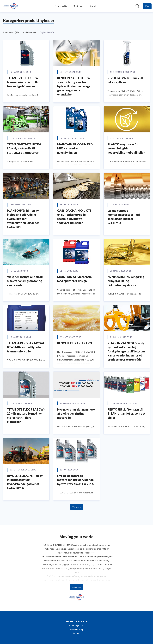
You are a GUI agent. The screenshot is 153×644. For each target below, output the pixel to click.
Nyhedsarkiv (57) (11, 32)
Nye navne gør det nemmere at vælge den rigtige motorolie (76, 413)
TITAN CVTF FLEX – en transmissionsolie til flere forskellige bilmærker (24, 82)
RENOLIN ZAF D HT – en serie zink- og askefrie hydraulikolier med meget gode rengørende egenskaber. (74, 86)
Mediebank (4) (29, 32)
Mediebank (78, 6)
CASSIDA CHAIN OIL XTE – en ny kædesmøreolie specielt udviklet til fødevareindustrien (75, 217)
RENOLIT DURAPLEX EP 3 (75, 343)
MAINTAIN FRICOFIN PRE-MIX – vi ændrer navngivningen (75, 148)
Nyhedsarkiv (61, 6)
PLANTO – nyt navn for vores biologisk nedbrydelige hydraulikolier (126, 148)
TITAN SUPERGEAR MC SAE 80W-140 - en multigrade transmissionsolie (26, 347)
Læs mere (76, 587)
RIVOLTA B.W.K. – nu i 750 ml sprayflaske (125, 80)
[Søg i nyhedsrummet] (137, 6)
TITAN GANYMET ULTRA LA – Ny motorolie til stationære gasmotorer (24, 148)
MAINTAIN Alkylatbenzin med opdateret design (74, 279)
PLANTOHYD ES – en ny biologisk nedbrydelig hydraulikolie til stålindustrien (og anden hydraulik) (23, 219)
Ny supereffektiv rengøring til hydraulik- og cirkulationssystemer (126, 281)
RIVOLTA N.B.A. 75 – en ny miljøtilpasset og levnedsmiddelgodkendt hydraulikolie (25, 482)
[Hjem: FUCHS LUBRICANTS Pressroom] (11, 6)
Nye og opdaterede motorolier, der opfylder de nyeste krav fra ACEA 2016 (75, 480)
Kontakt (93, 6)
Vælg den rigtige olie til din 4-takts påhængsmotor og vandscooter (25, 281)
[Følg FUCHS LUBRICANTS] (147, 6)
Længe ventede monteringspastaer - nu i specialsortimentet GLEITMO (124, 217)
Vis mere (77, 507)
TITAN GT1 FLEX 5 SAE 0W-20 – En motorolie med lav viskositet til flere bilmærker (26, 416)
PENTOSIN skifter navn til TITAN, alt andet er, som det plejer (126, 413)
